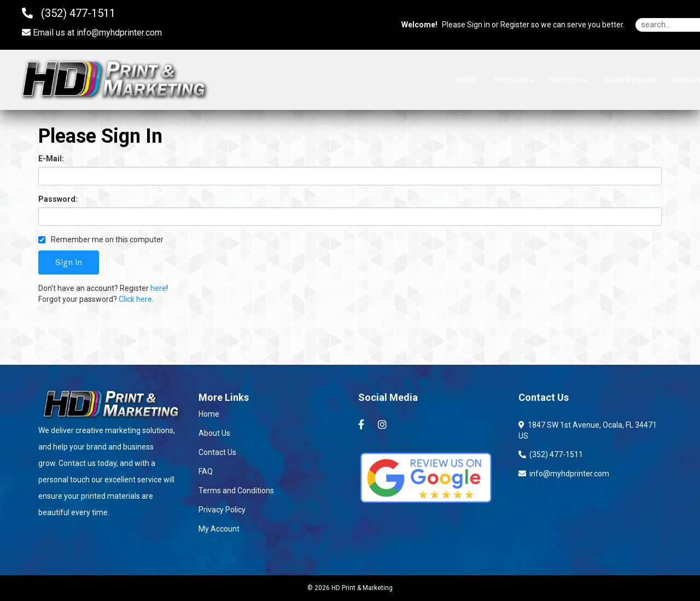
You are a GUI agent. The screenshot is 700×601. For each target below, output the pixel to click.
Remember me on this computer (101, 240)
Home (209, 414)
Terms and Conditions (236, 491)
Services (568, 80)
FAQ (206, 471)
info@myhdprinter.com (119, 33)
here (158, 288)
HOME (467, 80)
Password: (58, 199)
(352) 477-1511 (551, 454)
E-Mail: (51, 159)
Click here (135, 299)
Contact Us (217, 452)
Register (515, 25)
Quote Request (629, 80)
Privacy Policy (222, 510)
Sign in (479, 25)
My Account (219, 529)
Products (514, 80)
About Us (214, 433)
